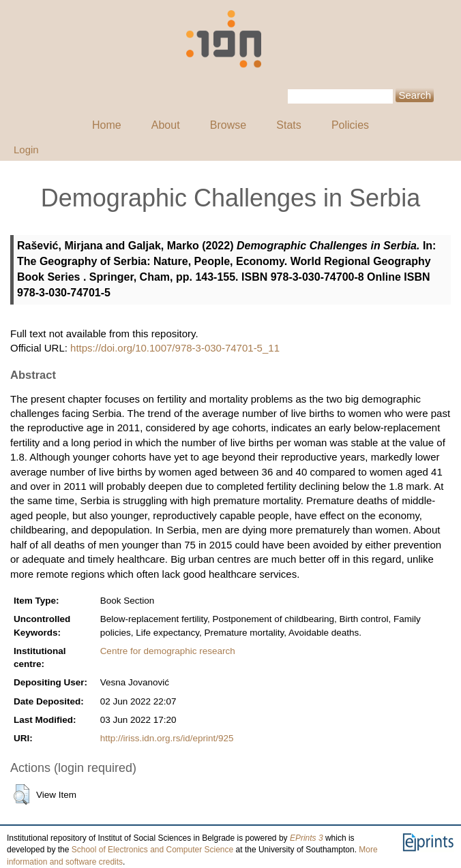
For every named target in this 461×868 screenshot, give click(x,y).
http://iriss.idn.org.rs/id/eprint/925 (167, 738)
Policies (350, 125)
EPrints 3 (307, 838)
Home (107, 125)
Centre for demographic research (168, 651)
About (166, 125)
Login (26, 150)
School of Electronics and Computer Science (152, 850)
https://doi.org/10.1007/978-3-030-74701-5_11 (175, 348)
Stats (288, 125)
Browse (228, 125)
